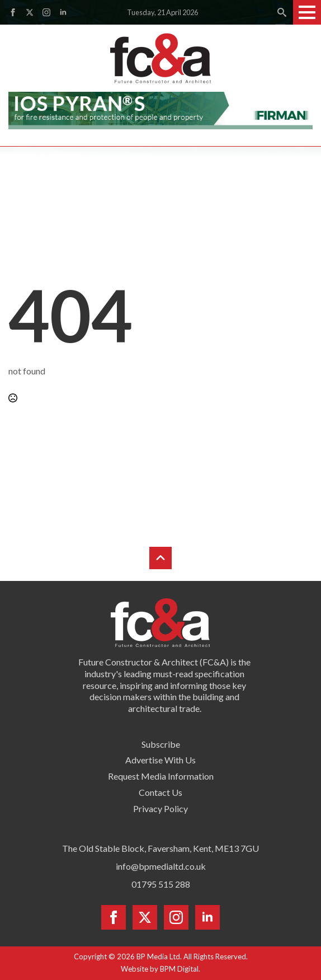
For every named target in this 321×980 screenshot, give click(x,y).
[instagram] (46, 12)
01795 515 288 (161, 884)
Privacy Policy (160, 808)
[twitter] (30, 12)
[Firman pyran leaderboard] (160, 109)
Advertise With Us (160, 760)
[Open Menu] (307, 12)
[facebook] (13, 12)
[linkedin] (63, 12)
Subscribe (161, 744)
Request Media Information (161, 776)
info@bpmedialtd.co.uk (161, 866)
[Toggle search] (282, 12)
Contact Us (160, 792)
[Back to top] (160, 558)
